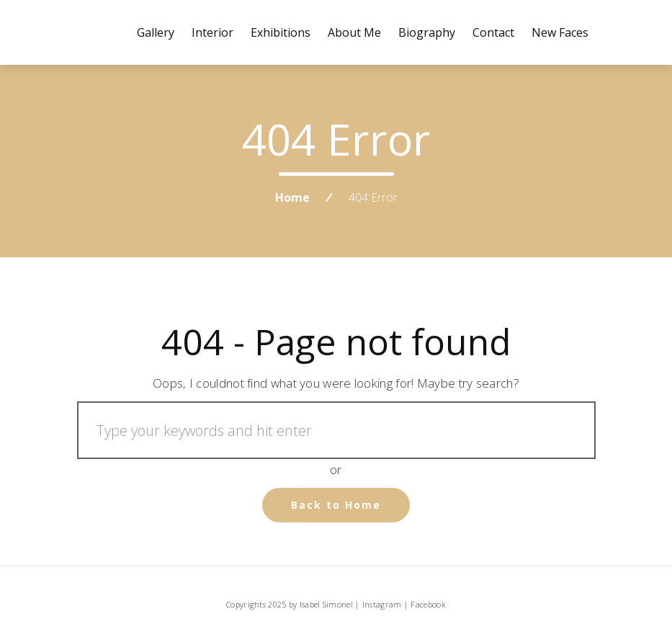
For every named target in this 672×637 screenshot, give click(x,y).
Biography (427, 32)
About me (354, 32)
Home (292, 197)
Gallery (156, 32)
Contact (493, 32)
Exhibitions (281, 32)
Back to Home (336, 505)
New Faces (560, 32)
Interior (212, 32)
